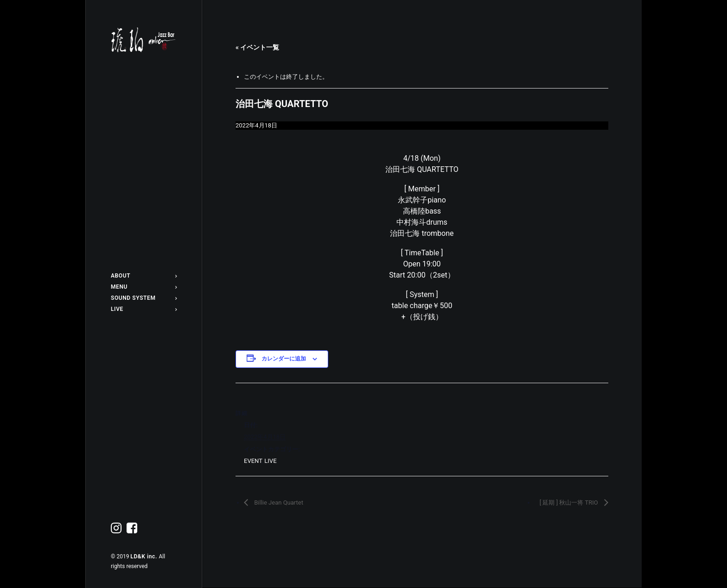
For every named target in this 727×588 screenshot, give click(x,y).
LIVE (144, 309)
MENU (144, 287)
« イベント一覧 (257, 47)
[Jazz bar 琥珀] (144, 40)
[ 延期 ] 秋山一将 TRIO (570, 503)
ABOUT (144, 276)
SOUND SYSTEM (144, 298)
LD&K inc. (144, 556)
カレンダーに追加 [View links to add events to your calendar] (284, 359)
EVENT (253, 461)
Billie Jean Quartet (278, 503)
